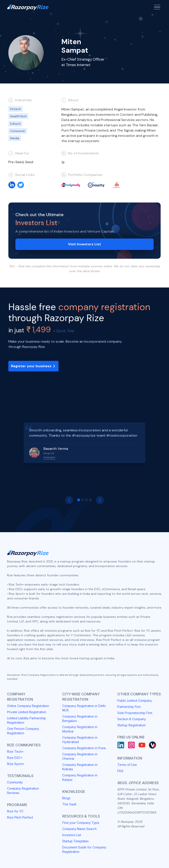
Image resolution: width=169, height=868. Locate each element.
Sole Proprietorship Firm (135, 713)
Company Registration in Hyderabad (80, 740)
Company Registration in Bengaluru (80, 719)
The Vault (69, 804)
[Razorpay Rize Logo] (28, 7)
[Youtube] (142, 745)
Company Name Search (79, 829)
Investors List (72, 835)
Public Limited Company (135, 701)
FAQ (120, 771)
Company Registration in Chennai (80, 756)
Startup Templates (75, 841)
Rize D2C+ (15, 758)
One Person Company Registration (23, 731)
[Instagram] (131, 745)
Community (15, 782)
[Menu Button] (157, 7)
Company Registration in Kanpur (80, 777)
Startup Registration (131, 725)
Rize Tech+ (15, 751)
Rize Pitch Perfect (20, 817)
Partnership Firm (129, 707)
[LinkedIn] (121, 745)
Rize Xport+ (16, 764)
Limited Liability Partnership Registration (27, 720)
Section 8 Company (132, 719)
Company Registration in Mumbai (80, 729)
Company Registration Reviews (23, 791)
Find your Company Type (81, 823)
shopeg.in (50, 457)
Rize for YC (15, 811)
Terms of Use (127, 765)
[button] (69, 500)
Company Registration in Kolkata (80, 767)
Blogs (66, 798)
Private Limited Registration (27, 712)
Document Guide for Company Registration (84, 849)
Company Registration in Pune (84, 748)
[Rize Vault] (152, 745)
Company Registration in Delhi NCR (84, 708)
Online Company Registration (28, 706)
